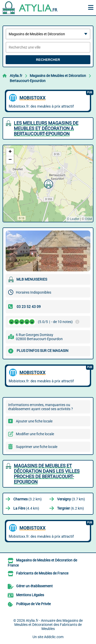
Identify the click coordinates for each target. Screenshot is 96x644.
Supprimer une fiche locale (37, 447)
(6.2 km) (71, 508)
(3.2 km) (28, 499)
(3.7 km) (71, 499)
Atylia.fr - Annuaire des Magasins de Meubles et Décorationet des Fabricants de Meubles (49, 625)
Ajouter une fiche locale (34, 421)
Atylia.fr (16, 76)
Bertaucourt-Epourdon (28, 81)
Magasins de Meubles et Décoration (58, 76)
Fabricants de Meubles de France (42, 573)
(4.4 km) (26, 508)
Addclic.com (54, 637)
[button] (48, 183)
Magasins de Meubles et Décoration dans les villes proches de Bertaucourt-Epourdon (47, 474)
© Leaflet (73, 219)
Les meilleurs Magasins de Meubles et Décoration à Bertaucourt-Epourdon (46, 128)
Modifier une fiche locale (35, 434)
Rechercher (48, 60)
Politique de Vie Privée (33, 604)
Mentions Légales (30, 595)
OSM (88, 219)
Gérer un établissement (34, 586)
